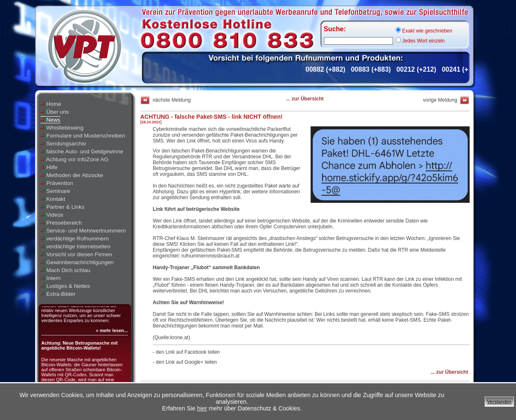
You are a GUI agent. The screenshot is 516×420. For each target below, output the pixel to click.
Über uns (55, 112)
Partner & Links (63, 207)
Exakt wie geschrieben (424, 31)
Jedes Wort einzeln (420, 41)
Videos (52, 215)
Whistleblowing (62, 128)
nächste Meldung (166, 100)
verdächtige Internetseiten (75, 246)
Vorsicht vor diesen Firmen (76, 254)
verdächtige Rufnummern (75, 239)
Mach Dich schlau (65, 270)
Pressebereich (61, 223)
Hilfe (49, 167)
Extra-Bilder (58, 294)
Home (51, 104)
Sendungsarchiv (63, 144)
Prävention (57, 183)
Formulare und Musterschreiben (83, 136)
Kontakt (53, 199)
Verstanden (499, 402)
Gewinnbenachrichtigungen (77, 262)
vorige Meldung (446, 100)
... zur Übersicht (305, 99)
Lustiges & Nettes (65, 286)
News (50, 120)
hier (202, 408)
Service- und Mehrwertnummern (83, 231)
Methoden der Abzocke (72, 175)
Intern (51, 278)
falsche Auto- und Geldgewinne (82, 151)
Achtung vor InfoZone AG (75, 159)
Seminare (55, 191)
